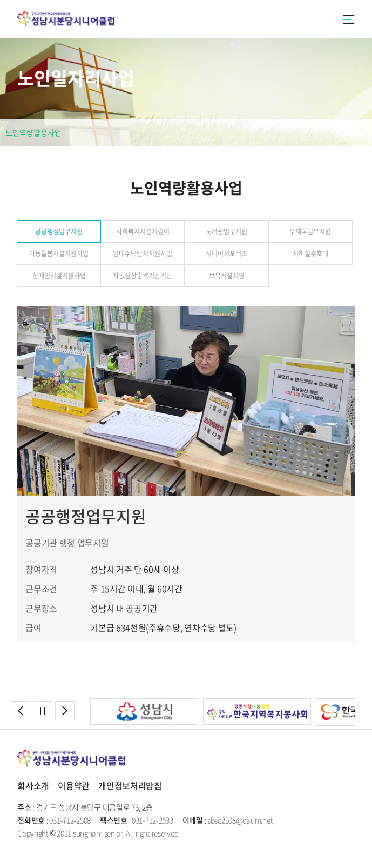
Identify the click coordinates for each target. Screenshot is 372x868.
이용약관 (74, 785)
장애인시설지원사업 (59, 276)
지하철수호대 (310, 253)
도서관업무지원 (226, 231)
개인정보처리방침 (130, 785)
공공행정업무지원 (59, 231)
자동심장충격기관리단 (143, 276)
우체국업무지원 (310, 231)
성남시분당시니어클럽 (66, 19)
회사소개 (33, 785)
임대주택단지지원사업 (143, 253)
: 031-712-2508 (54, 820)
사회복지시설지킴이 (143, 231)
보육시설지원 (227, 276)
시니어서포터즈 (226, 253)
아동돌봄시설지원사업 (59, 253)
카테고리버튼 (349, 21)
